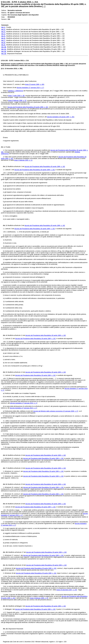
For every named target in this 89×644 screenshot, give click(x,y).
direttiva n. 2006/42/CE (16, 91)
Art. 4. (4, 335)
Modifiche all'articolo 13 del (16, 455)
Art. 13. (4, 629)
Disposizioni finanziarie (16, 629)
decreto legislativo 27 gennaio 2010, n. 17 (30, 88)
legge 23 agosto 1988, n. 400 (35, 84)
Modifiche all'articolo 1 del (16, 167)
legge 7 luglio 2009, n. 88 (16, 96)
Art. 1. (3, 147)
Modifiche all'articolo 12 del (16, 372)
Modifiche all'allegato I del (17, 606)
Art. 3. (4, 226)
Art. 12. (4, 606)
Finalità (8, 147)
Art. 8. (4, 484)
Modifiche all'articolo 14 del (16, 468)
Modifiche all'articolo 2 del (16, 226)
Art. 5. (4, 372)
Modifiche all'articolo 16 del (16, 504)
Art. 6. (4, 455)
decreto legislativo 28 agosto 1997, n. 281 (61, 117)
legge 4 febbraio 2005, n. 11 (23, 160)
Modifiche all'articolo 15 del (16, 484)
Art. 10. (4, 552)
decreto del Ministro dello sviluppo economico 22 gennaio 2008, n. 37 (56, 411)
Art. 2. (4, 167)
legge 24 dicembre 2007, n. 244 (67, 590)
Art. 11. (4, 565)
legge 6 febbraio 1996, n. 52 (17, 101)
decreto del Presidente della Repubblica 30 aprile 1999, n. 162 (28, 107)
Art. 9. (4, 504)
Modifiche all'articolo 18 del (17, 565)
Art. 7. (4, 468)
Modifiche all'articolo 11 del (16, 335)
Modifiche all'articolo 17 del (17, 552)
